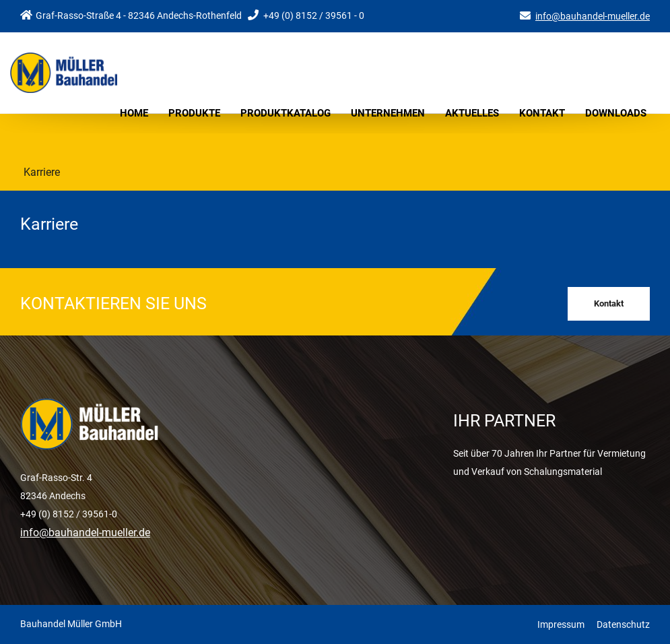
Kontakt (542, 113)
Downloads (616, 113)
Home (134, 113)
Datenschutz (623, 624)
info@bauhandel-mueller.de (593, 16)
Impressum (561, 624)
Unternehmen (388, 113)
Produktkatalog (286, 113)
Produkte (194, 113)
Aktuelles (472, 113)
